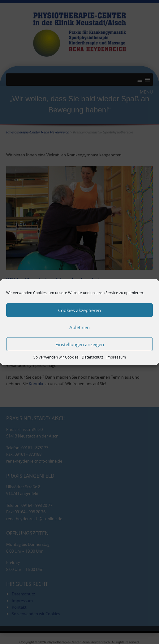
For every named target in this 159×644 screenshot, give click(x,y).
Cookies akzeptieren (79, 310)
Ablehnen (79, 327)
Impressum (116, 357)
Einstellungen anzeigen (80, 344)
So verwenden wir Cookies (56, 357)
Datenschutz (92, 357)
